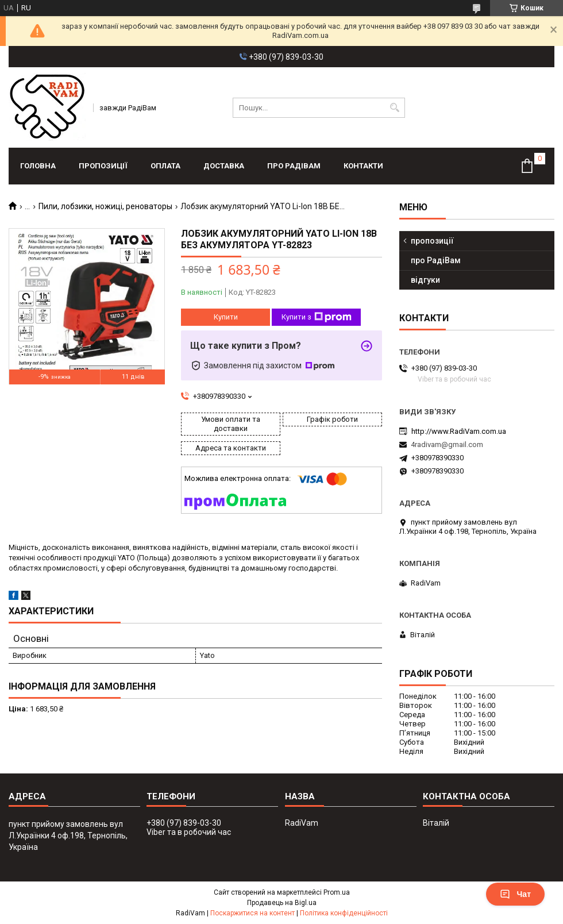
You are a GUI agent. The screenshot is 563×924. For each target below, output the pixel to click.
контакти (363, 166)
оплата (165, 166)
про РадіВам (294, 166)
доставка (224, 166)
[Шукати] (395, 108)
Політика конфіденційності (344, 913)
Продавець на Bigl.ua (282, 903)
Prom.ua (337, 892)
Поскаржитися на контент (252, 913)
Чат (515, 894)
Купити (226, 317)
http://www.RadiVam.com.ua (459, 431)
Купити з (317, 317)
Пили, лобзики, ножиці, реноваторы (105, 206)
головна (38, 166)
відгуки (425, 280)
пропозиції (103, 166)
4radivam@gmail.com (447, 444)
